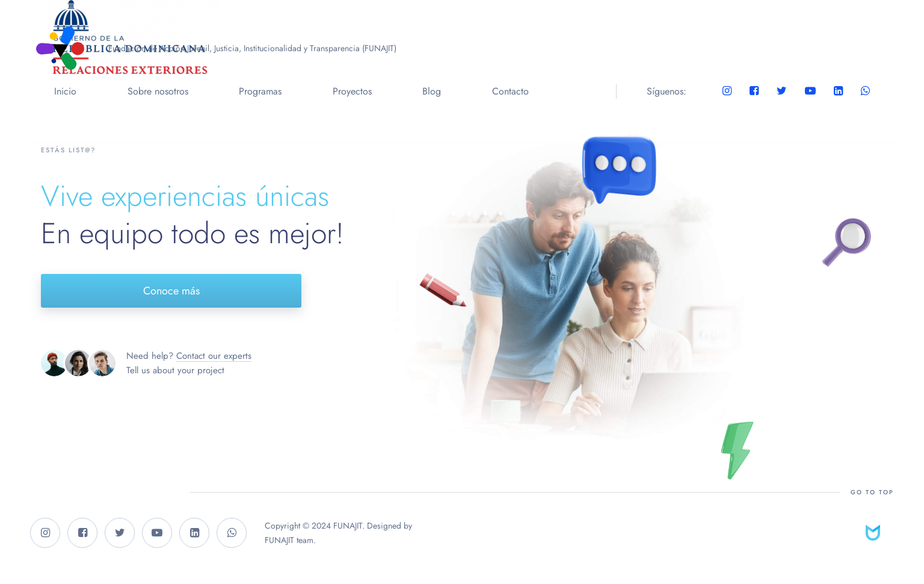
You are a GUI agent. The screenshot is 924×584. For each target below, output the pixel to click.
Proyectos (352, 91)
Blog (432, 91)
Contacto (510, 91)
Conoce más (171, 291)
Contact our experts (214, 356)
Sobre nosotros (158, 91)
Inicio (65, 91)
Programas (260, 91)
